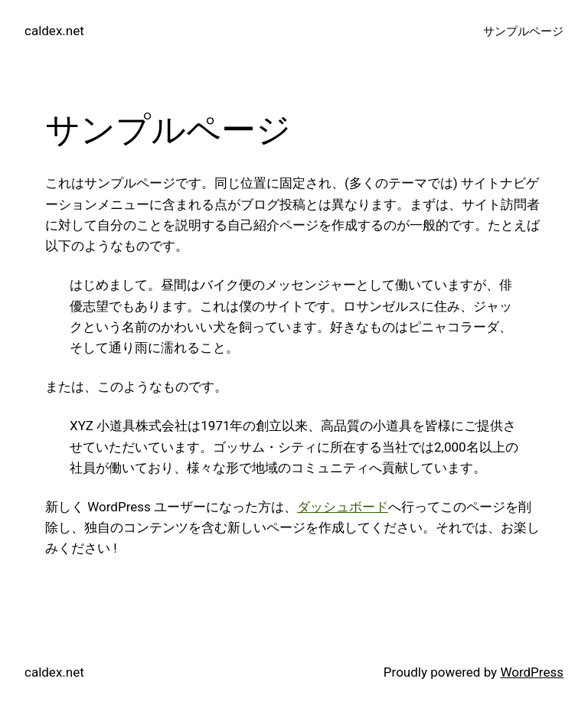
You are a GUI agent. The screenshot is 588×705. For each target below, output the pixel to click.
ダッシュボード (343, 507)
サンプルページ (523, 31)
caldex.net (54, 31)
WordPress (532, 672)
